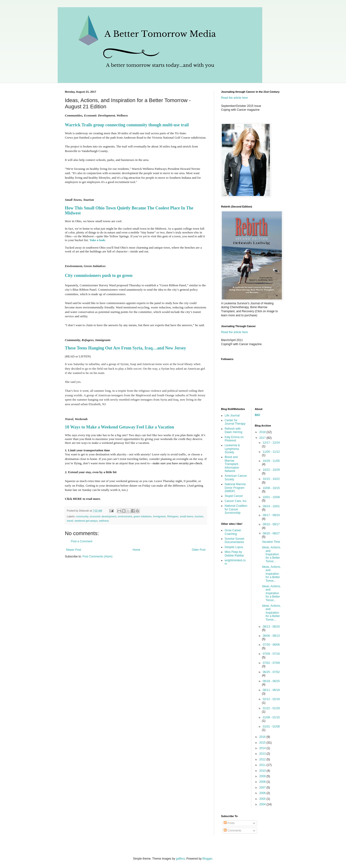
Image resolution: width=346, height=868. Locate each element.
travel (70, 521)
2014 (263, 748)
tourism (199, 516)
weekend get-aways (86, 521)
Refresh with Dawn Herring (233, 430)
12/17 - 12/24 (271, 443)
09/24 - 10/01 (271, 506)
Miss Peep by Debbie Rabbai (234, 554)
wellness (104, 521)
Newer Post (74, 550)
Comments (232, 831)
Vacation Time (271, 542)
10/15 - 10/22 (271, 479)
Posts (229, 823)
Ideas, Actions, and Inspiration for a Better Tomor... (271, 554)
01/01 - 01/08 (271, 727)
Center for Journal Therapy (235, 422)
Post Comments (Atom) (97, 556)
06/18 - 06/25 (271, 681)
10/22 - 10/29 (271, 470)
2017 (263, 438)
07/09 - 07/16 (271, 654)
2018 (263, 432)
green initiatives (143, 516)
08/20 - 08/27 (271, 533)
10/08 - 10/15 (271, 488)
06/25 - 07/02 (271, 672)
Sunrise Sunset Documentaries (234, 540)
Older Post (199, 550)
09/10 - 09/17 (271, 524)
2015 (263, 743)
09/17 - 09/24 (271, 515)
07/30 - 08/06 (271, 645)
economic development (103, 516)
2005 (263, 799)
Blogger (207, 859)
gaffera (180, 859)
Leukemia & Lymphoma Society (232, 449)
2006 (263, 793)
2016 (263, 737)
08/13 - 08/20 (271, 627)
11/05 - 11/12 (271, 452)
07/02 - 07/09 (271, 663)
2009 (263, 776)
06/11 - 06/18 (271, 690)
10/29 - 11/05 (271, 461)
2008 (263, 782)
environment (125, 516)
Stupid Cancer (234, 496)
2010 (263, 771)
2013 (263, 754)
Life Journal (232, 416)
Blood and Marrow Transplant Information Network (232, 464)
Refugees (173, 516)
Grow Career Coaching (233, 532)
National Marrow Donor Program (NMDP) (235, 488)
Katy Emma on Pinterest (234, 439)
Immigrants (159, 516)
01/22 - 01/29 (271, 708)
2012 (263, 759)
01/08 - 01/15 (271, 717)
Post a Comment (82, 541)
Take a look (97, 240)
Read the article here (234, 98)
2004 (263, 804)
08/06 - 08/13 (271, 636)
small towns (186, 516)
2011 (263, 765)
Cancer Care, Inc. (236, 501)
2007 (263, 788)
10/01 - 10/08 (271, 497)
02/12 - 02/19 (271, 699)
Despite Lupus (234, 547)
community (82, 516)
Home (136, 550)
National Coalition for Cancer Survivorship (236, 509)
